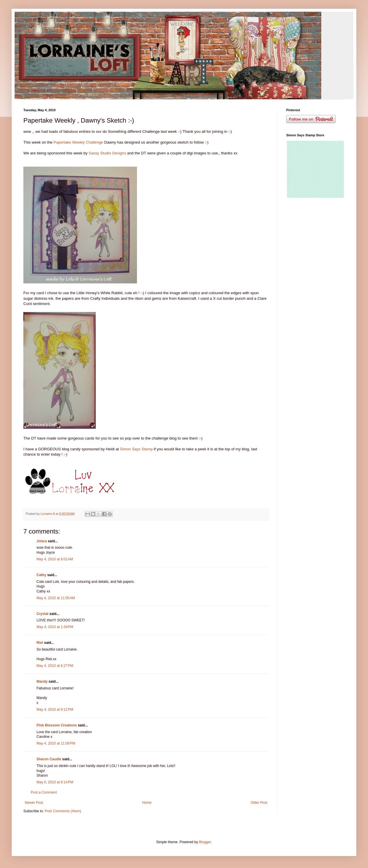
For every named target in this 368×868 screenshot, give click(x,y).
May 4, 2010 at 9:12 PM (55, 710)
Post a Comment (44, 792)
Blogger (205, 842)
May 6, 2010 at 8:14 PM (55, 782)
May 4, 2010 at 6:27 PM (55, 666)
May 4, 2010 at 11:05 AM (56, 598)
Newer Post (34, 803)
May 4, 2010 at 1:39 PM (55, 627)
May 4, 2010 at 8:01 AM (55, 559)
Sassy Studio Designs (108, 153)
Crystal (42, 614)
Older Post (259, 803)
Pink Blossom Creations (57, 725)
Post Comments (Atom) (63, 811)
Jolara (42, 541)
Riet (40, 643)
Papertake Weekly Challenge (78, 142)
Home (147, 803)
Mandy (42, 681)
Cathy (41, 575)
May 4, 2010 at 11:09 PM (56, 743)
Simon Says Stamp (136, 449)
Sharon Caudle (49, 759)
